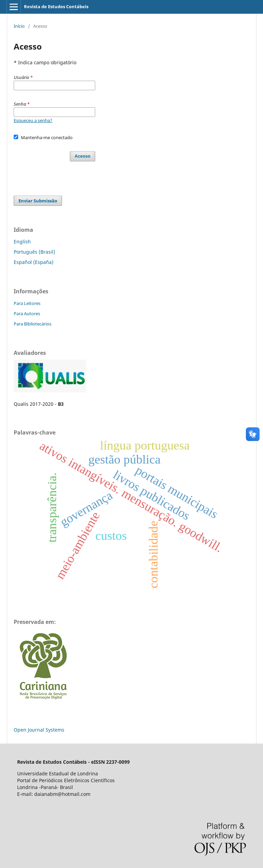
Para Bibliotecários (33, 324)
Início (19, 26)
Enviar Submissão (38, 201)
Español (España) (34, 262)
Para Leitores (27, 303)
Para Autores (27, 313)
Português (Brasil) (34, 252)
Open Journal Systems (39, 730)
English (22, 242)
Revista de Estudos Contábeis (56, 6)
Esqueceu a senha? (33, 120)
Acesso (83, 156)
